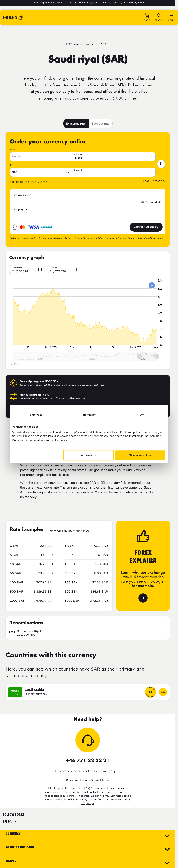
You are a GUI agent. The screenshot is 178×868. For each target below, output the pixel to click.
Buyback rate (101, 123)
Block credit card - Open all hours (88, 780)
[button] (147, 19)
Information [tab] (89, 415)
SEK (17, 157)
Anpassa (89, 455)
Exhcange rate (76, 123)
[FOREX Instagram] (10, 822)
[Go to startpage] (13, 19)
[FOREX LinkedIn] (16, 822)
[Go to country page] (163, 692)
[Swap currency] (161, 164)
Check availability (154, 202)
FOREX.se (73, 44)
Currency (89, 44)
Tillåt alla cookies (140, 455)
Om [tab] (142, 415)
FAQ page (87, 803)
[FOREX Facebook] (5, 822)
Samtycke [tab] (36, 415)
